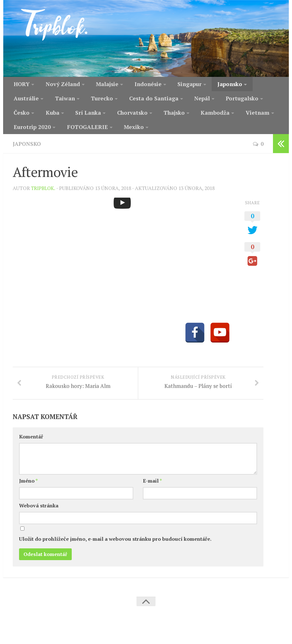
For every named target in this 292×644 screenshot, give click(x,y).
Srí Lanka (24, 117)
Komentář (31, 453)
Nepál (147, 101)
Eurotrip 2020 (222, 117)
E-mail (152, 497)
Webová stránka (39, 522)
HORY (20, 85)
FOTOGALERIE (32, 133)
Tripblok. (44, 196)
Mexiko (75, 133)
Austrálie (250, 85)
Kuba (249, 101)
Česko (221, 101)
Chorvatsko (65, 117)
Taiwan (22, 101)
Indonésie (137, 85)
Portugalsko (184, 101)
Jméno (28, 497)
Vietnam (179, 117)
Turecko (55, 101)
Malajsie (100, 85)
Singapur (175, 85)
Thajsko (104, 117)
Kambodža (141, 117)
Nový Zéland (58, 85)
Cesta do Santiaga (103, 101)
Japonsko (212, 85)
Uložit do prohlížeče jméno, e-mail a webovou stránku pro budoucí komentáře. (115, 555)
